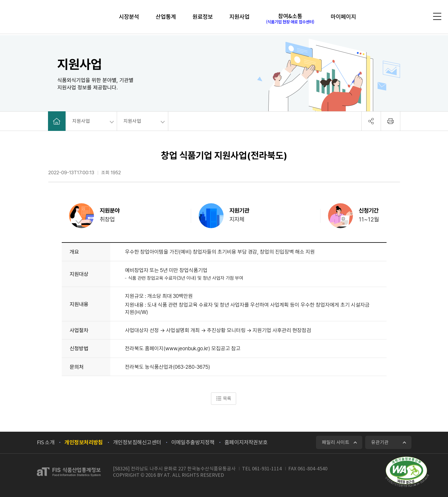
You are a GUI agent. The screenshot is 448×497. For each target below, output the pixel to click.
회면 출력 (391, 121)
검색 (419, 17)
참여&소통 (293, 19)
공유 (371, 121)
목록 (224, 399)
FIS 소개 (46, 442)
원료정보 (202, 17)
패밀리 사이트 (336, 442)
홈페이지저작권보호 (246, 442)
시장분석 (124, 17)
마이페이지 (349, 17)
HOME (57, 121)
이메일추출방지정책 (193, 442)
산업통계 (163, 17)
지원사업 (241, 17)
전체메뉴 (436, 17)
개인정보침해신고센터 (137, 442)
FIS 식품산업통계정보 (41, 17)
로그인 (404, 17)
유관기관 (380, 442)
